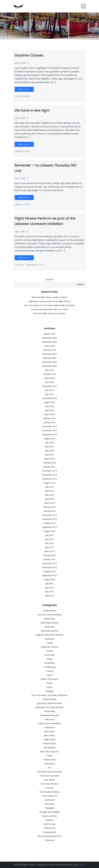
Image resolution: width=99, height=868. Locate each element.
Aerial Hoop (49, 619)
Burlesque (50, 639)
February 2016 (50, 418)
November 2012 (50, 567)
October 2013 (50, 523)
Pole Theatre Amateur (49, 792)
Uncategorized (22, 96)
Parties (50, 756)
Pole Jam (49, 788)
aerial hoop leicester (50, 623)
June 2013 (49, 539)
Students (50, 820)
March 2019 (50, 378)
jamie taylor (50, 731)
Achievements (50, 611)
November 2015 (50, 430)
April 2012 (49, 596)
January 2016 (49, 422)
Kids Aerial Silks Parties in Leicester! (50, 313)
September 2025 (50, 342)
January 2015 (49, 467)
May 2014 (49, 495)
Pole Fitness (50, 780)
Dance (49, 675)
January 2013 (49, 559)
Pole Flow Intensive (49, 784)
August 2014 (50, 483)
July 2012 (49, 584)
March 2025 (50, 346)
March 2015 (50, 459)
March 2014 (50, 503)
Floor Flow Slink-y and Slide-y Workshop (49, 695)
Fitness (49, 687)
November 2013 (50, 519)
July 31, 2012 (20, 63)
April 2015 (49, 455)
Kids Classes (49, 735)
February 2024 (50, 358)
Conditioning (50, 667)
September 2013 (50, 527)
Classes (50, 659)
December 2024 (49, 354)
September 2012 (50, 575)
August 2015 (50, 439)
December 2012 (49, 563)
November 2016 (50, 398)
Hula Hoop (50, 719)
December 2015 (49, 426)
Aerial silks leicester (50, 631)
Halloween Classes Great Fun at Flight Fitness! (49, 301)
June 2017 (49, 390)
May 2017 (49, 394)
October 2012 (50, 571)
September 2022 (50, 366)
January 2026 (49, 334)
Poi (42, 265)
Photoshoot (49, 764)
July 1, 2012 (20, 232)
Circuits (50, 651)
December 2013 (49, 515)
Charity (50, 643)
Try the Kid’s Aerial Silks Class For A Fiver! (49, 309)
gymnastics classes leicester (49, 703)
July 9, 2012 (20, 118)
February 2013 (50, 555)
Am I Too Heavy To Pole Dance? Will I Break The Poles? (50, 305)
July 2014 (49, 487)
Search (50, 279)
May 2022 (49, 370)
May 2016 (49, 406)
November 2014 (50, 475)
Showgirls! (50, 808)
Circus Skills (49, 655)
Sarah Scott (50, 800)
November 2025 (50, 338)
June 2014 (49, 491)
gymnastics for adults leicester (50, 707)
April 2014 (49, 499)
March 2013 (50, 551)
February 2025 (50, 350)
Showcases (50, 804)
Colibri (82, 865)
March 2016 (50, 414)
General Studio (22, 151)
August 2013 (50, 531)
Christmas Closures (50, 647)
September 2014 (50, 479)
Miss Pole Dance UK (49, 752)
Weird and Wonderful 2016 (49, 836)
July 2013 (49, 535)
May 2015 (49, 451)
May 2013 (49, 543)
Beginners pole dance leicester (49, 635)
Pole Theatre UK (50, 796)
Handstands (50, 711)
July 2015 (49, 443)
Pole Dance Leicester (49, 776)
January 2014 (49, 511)
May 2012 (49, 592)
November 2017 (50, 386)
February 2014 (50, 507)
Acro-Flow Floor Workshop (49, 615)
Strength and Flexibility (50, 812)
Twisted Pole (49, 828)
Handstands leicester (50, 715)
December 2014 (49, 471)
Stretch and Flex (49, 816)
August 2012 (50, 579)
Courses (50, 671)
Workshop (49, 840)
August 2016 (50, 402)
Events (50, 683)
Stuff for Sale (49, 824)
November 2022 (50, 362)
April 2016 (49, 410)
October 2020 (50, 374)
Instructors (49, 727)
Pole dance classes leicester (50, 772)
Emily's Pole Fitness (50, 679)
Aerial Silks (49, 627)
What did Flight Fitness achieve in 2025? (49, 297)
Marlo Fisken (50, 739)
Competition (49, 663)
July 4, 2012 (20, 178)
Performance (33, 265)
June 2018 (49, 382)
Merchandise (50, 748)
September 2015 (50, 434)
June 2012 (49, 588)
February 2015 (50, 463)
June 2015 (49, 447)
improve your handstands (50, 723)
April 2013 (49, 547)
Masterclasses (50, 743)
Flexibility (20, 265)
